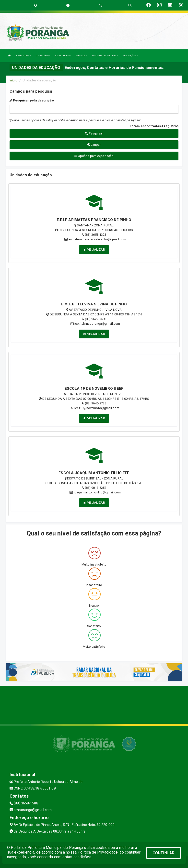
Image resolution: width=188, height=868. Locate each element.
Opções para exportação (94, 156)
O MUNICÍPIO (43, 56)
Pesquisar (94, 133)
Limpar (94, 145)
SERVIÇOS (81, 56)
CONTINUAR (164, 853)
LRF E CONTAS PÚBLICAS (105, 56)
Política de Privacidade (98, 852)
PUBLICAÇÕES (130, 56)
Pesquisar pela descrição (32, 100)
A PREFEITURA (23, 56)
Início (13, 80)
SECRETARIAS (63, 56)
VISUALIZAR (94, 250)
